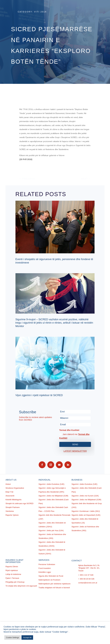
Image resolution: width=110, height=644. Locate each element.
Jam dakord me (74, 436)
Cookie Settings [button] (13, 637)
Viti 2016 (40, 12)
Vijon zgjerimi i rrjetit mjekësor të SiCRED (39, 395)
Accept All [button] (27, 637)
